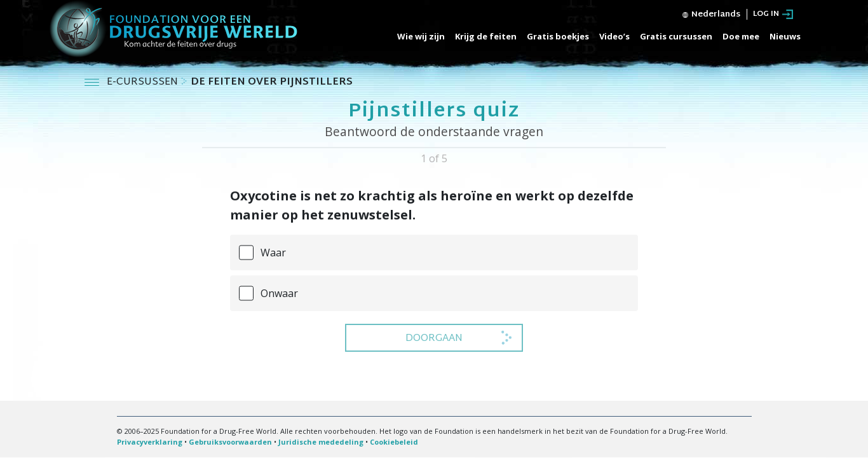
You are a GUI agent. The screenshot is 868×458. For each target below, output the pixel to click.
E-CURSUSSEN (144, 82)
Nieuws (785, 36)
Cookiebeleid (394, 442)
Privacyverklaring (150, 442)
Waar (273, 253)
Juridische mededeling (321, 442)
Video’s (614, 36)
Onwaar (279, 293)
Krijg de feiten (486, 36)
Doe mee (741, 36)
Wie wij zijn (421, 36)
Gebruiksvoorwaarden (230, 442)
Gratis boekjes (558, 36)
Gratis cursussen (676, 36)
